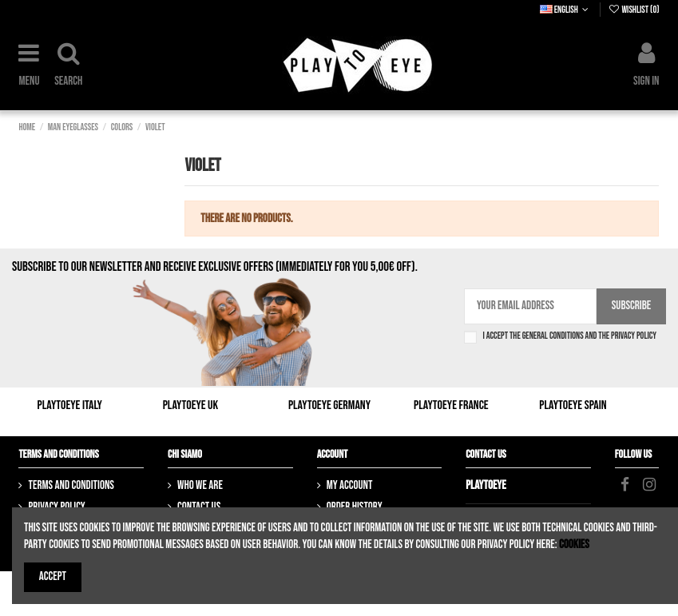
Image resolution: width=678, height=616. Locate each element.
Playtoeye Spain (573, 405)
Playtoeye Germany (329, 405)
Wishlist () (633, 10)
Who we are (200, 485)
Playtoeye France (451, 405)
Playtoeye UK (191, 405)
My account (350, 485)
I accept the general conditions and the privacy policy (569, 336)
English (566, 10)
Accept (53, 576)
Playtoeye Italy (70, 405)
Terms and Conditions (71, 485)
